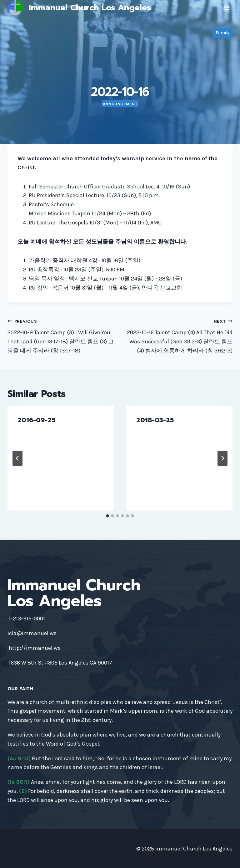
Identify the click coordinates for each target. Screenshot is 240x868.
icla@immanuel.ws (32, 633)
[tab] (107, 516)
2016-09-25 (36, 420)
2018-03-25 (155, 420)
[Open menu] (227, 8)
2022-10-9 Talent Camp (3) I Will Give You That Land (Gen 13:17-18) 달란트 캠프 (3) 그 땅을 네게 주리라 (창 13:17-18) (61, 335)
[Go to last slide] (17, 458)
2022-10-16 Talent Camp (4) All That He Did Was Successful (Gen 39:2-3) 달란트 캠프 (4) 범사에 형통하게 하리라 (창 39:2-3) (179, 335)
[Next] (222, 458)
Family (222, 33)
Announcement (120, 104)
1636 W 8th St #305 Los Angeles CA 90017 (60, 663)
